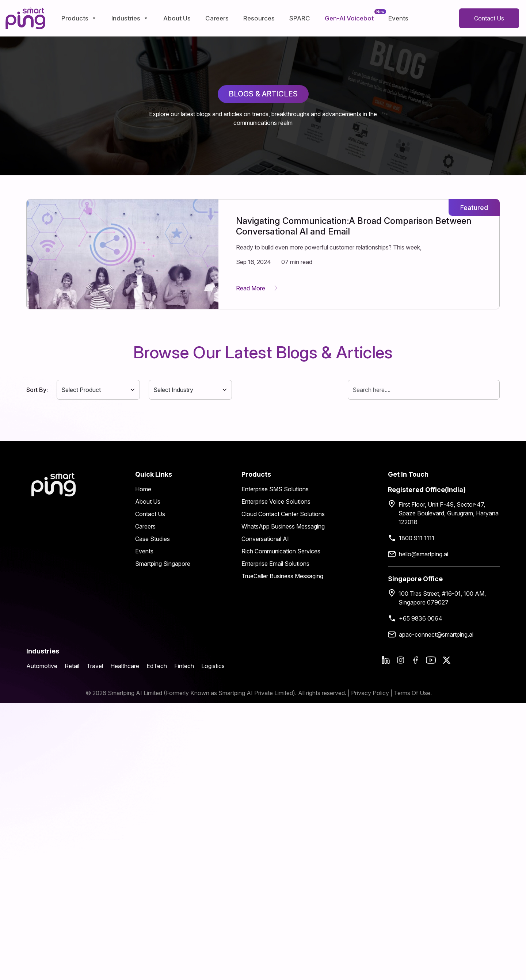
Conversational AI (265, 539)
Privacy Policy (371, 693)
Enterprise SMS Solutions (275, 489)
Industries (130, 18)
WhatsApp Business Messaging (283, 526)
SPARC (300, 18)
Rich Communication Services (281, 551)
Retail (72, 666)
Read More (257, 288)
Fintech (184, 666)
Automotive (42, 666)
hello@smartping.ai (424, 554)
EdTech (157, 666)
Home (143, 489)
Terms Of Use (412, 693)
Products (79, 18)
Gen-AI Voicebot (349, 18)
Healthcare (125, 666)
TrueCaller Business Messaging (282, 576)
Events (398, 18)
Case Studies (153, 539)
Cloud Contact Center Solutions (283, 514)
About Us (177, 18)
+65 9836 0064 (421, 618)
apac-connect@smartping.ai (436, 634)
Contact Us (489, 18)
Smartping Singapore (163, 564)
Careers (217, 18)
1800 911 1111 (417, 538)
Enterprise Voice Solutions (276, 502)
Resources (259, 18)
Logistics (213, 666)
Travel (95, 666)
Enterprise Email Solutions (275, 564)
